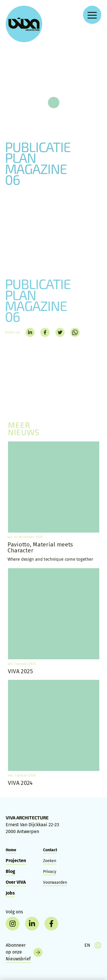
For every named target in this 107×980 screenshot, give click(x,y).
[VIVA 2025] (54, 621)
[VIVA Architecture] (24, 24)
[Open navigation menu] (92, 15)
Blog (10, 871)
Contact (50, 850)
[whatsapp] (76, 332)
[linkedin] (29, 332)
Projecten (16, 861)
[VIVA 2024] (54, 733)
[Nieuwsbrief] (24, 952)
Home (11, 850)
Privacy (50, 872)
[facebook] (45, 332)
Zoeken (50, 861)
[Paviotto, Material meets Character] (54, 502)
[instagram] (13, 924)
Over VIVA (16, 882)
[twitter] (60, 332)
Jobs (10, 893)
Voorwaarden (55, 882)
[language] (93, 945)
